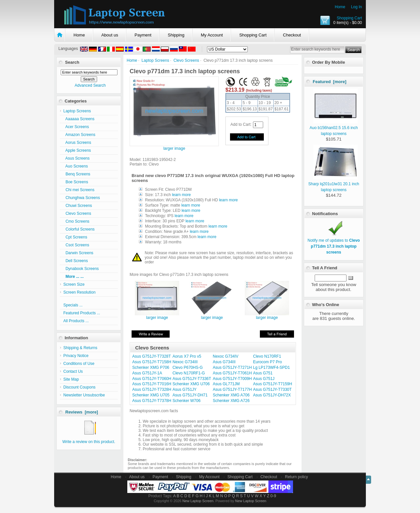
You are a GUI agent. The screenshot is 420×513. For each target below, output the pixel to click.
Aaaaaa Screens (79, 119)
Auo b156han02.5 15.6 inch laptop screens (334, 128)
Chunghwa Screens (82, 198)
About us (110, 35)
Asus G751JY (185, 390)
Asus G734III (224, 362)
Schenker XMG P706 (151, 368)
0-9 (273, 496)
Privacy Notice (76, 356)
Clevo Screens (186, 60)
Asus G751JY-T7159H (273, 384)
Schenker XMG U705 (151, 395)
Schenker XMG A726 (231, 401)
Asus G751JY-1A (147, 373)
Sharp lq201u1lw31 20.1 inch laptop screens (334, 184)
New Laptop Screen (198, 501)
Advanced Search (90, 85)
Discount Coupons (79, 387)
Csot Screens (76, 245)
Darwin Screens (78, 253)
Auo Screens (76, 166)
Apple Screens (77, 150)
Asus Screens (76, 158)
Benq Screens (77, 174)
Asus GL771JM (226, 384)
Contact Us (73, 371)
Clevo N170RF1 (267, 356)
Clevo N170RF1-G (189, 373)
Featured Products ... (82, 313)
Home (340, 7)
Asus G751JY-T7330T (272, 390)
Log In (357, 7)
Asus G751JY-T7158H (152, 362)
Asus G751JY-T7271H (232, 368)
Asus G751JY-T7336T (192, 379)
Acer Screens (76, 127)
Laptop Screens (155, 60)
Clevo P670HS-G (188, 368)
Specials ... (73, 305)
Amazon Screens (79, 135)
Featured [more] (330, 82)
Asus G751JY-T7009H (232, 379)
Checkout (292, 35)
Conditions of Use (79, 364)
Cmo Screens (76, 221)
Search (72, 62)
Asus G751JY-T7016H (152, 384)
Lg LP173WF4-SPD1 (271, 368)
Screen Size (74, 284)
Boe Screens (76, 182)
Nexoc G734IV (226, 356)
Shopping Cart (349, 18)
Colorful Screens (79, 229)
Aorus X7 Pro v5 (187, 356)
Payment (143, 35)
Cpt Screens (75, 237)
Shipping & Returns (80, 348)
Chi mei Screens (79, 190)
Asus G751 (263, 373)
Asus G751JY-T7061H (232, 373)
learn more (181, 195)
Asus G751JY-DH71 (190, 395)
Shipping (176, 35)
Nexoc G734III (185, 362)
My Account (212, 35)
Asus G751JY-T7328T (152, 356)
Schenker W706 (187, 401)
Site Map (71, 379)
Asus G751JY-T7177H (232, 390)
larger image (157, 316)
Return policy (297, 477)
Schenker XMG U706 (191, 384)
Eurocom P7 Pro (267, 362)
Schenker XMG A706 (231, 395)
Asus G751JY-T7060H (152, 379)
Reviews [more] (82, 412)
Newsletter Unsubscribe (84, 395)
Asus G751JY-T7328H (152, 390)
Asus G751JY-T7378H (152, 401)
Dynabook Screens (81, 269)
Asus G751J (264, 379)
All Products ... (76, 321)
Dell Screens (76, 261)
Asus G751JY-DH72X (272, 395)
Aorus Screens (77, 143)
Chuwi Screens (78, 206)
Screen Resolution (79, 292)
